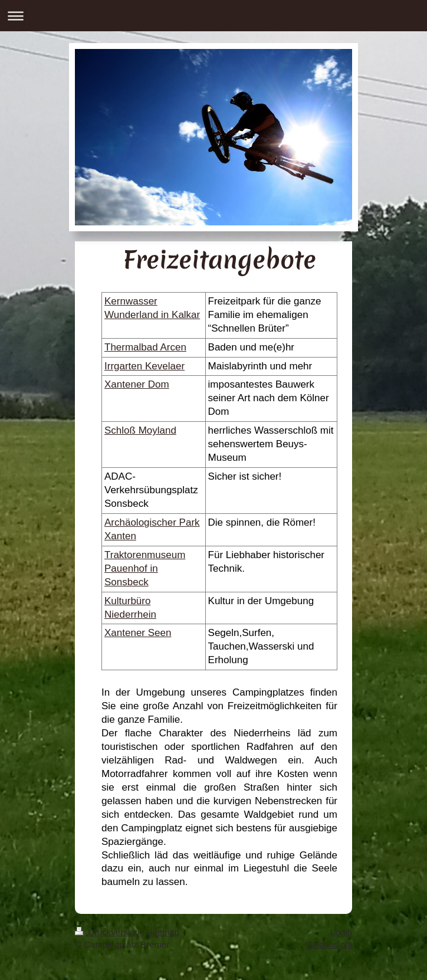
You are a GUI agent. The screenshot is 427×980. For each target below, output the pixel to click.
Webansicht (329, 944)
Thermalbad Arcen (145, 347)
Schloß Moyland (140, 430)
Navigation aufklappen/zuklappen (213, 16)
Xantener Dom (137, 384)
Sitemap (163, 932)
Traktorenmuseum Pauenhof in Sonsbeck (145, 568)
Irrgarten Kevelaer (144, 366)
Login (341, 932)
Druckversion (109, 932)
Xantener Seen (138, 633)
